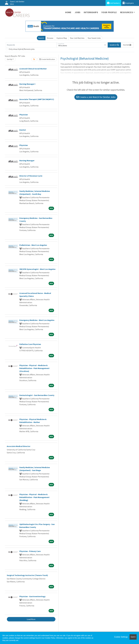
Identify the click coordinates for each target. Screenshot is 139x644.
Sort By (10, 59)
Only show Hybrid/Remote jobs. (22, 49)
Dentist (23, 130)
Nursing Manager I (27, 84)
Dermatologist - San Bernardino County (37, 395)
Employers (128, 3)
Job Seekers (113, 3)
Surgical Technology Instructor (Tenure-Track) (27, 575)
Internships (91, 12)
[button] (127, 45)
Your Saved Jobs (94, 38)
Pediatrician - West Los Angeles (33, 245)
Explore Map (62, 38)
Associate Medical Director (19, 446)
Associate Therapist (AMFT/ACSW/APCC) (37, 99)
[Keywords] (31, 45)
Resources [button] (127, 12)
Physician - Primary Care (30, 551)
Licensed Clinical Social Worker (33, 69)
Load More (31, 619)
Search (41, 38)
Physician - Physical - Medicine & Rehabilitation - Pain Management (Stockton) (34, 368)
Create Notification (47, 59)
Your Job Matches (77, 38)
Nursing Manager (27, 160)
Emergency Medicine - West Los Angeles (37, 320)
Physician (24, 115)
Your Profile (109, 12)
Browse (50, 38)
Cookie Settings (121, 637)
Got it (133, 637)
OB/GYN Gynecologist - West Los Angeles (37, 269)
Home (68, 12)
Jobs (78, 12)
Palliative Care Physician (30, 344)
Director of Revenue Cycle (31, 176)
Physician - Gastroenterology (32, 596)
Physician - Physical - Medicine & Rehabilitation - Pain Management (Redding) (34, 497)
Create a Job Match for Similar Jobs (96, 97)
